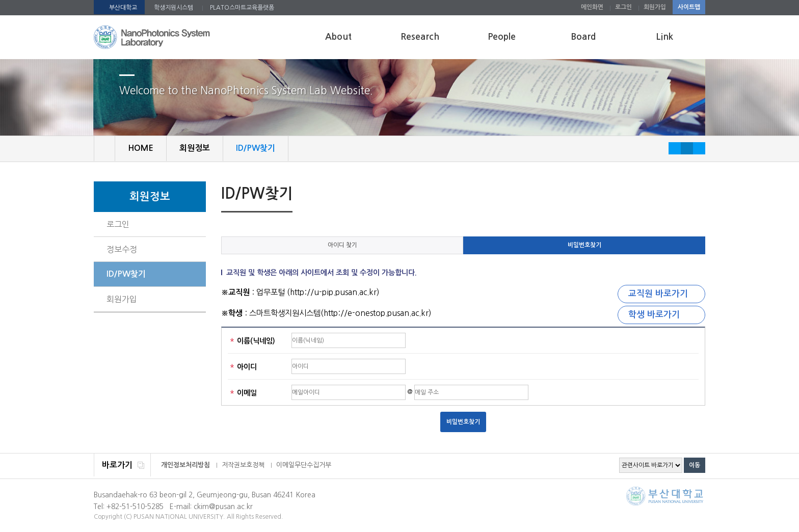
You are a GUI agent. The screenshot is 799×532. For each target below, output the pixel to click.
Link (664, 37)
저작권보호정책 (243, 465)
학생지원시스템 (174, 8)
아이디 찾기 (342, 245)
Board (583, 37)
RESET (687, 148)
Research (420, 37)
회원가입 (655, 7)
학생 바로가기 (654, 315)
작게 (675, 148)
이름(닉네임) (253, 342)
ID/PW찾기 (126, 274)
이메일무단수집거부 (304, 465)
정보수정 (122, 249)
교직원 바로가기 (658, 294)
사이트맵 (689, 7)
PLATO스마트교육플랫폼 (242, 8)
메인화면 (592, 7)
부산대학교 (123, 8)
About (338, 37)
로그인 (623, 7)
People (502, 37)
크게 (699, 148)
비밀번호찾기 (584, 245)
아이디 (244, 368)
